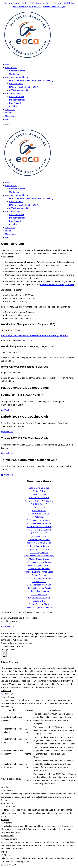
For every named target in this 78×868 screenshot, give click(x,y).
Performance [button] (7, 803)
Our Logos (14, 74)
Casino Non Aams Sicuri (39, 569)
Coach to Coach (17, 97)
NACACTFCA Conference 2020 (23, 87)
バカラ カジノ (39, 507)
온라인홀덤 (39, 517)
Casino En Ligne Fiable (39, 604)
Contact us (10, 110)
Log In (8, 113)
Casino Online (39, 491)
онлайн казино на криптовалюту (39, 556)
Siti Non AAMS (39, 582)
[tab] (41, 312)
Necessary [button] (6, 691)
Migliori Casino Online (39, 559)
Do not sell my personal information (17, 643)
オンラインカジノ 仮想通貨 (39, 530)
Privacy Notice (8, 626)
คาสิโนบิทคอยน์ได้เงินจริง (39, 514)
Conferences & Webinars (16, 77)
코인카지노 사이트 (39, 533)
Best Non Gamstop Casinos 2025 (19, 3)
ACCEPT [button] (21, 646)
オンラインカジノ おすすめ (39, 527)
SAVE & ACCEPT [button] (9, 865)
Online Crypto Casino (39, 546)
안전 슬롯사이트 (39, 536)
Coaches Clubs (16, 84)
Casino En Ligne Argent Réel (39, 578)
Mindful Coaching (17, 100)
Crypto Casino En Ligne (39, 598)
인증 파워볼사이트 (39, 504)
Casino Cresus (39, 511)
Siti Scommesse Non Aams (39, 520)
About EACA (11, 68)
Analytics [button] (5, 820)
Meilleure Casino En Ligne (39, 543)
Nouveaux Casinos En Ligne (49, 3)
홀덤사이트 (69, 3)
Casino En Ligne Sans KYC (39, 565)
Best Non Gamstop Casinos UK (27, 6)
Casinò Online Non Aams (39, 591)
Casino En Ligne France (39, 540)
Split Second (15, 103)
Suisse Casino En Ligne (39, 549)
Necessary (8, 694)
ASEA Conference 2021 (20, 90)
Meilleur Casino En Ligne (54, 6)
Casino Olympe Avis (39, 552)
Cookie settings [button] (9, 646)
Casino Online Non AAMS (39, 562)
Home (8, 64)
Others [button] (4, 852)
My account (10, 116)
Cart (7, 119)
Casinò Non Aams (39, 594)
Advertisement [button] (8, 836)
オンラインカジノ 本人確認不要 (39, 501)
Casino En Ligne (39, 494)
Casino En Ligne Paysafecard (39, 607)
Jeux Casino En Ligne (39, 488)
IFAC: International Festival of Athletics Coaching (31, 80)
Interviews (14, 106)
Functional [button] (6, 787)
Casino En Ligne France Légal (39, 572)
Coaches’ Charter (17, 71)
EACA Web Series (13, 93)
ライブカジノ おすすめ (39, 498)
